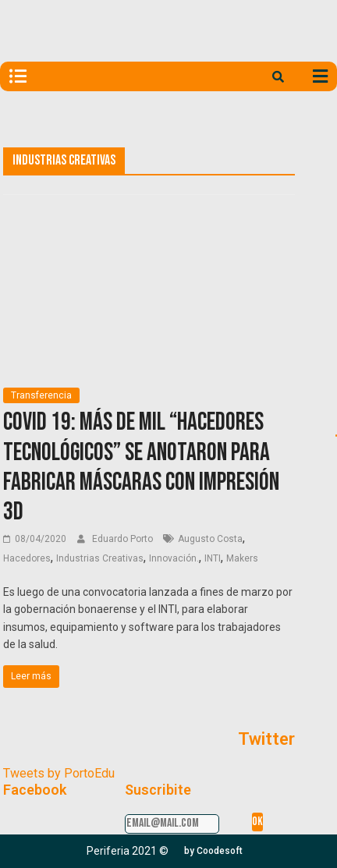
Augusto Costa (210, 539)
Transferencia (41, 395)
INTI (213, 558)
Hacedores (27, 558)
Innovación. (174, 558)
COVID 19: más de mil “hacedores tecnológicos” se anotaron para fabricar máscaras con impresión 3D (141, 467)
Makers (242, 558)
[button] (213, 851)
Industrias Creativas (100, 558)
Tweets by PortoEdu (59, 773)
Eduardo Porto (124, 539)
